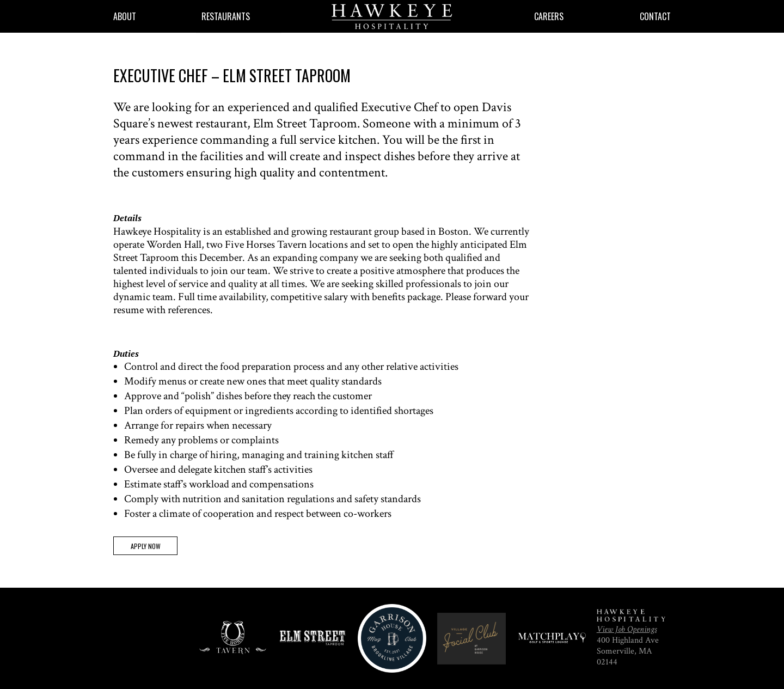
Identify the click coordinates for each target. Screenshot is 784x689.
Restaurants (226, 16)
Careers (549, 16)
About (125, 16)
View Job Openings (627, 629)
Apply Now (146, 546)
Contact (655, 16)
